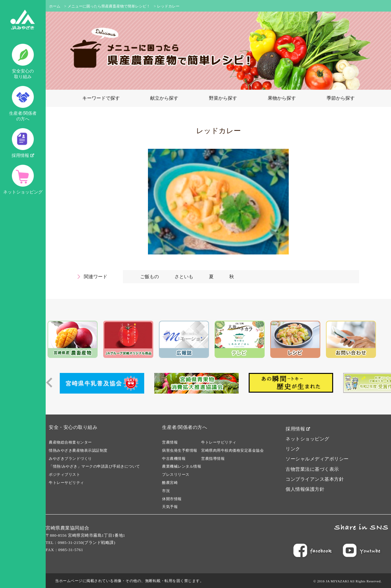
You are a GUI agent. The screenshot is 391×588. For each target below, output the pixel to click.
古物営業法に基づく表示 (312, 469)
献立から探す (164, 98)
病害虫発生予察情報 (180, 450)
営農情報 (170, 442)
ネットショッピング (23, 180)
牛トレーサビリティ (66, 483)
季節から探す (341, 98)
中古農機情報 (174, 459)
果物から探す (282, 98)
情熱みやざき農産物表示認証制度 (78, 450)
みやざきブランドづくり (70, 459)
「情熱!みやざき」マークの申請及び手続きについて (94, 466)
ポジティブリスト (64, 475)
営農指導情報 (213, 459)
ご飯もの (150, 277)
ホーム (55, 6)
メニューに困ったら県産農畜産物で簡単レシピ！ (109, 6)
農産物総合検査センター (70, 442)
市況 (166, 491)
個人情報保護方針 (305, 489)
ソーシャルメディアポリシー (317, 459)
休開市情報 (172, 499)
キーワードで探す (101, 98)
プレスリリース (176, 475)
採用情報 (23, 143)
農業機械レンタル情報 (182, 466)
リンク (293, 449)
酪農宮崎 (170, 483)
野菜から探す (223, 98)
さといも (184, 277)
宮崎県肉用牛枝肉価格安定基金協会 (232, 450)
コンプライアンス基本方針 (315, 479)
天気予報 (170, 507)
